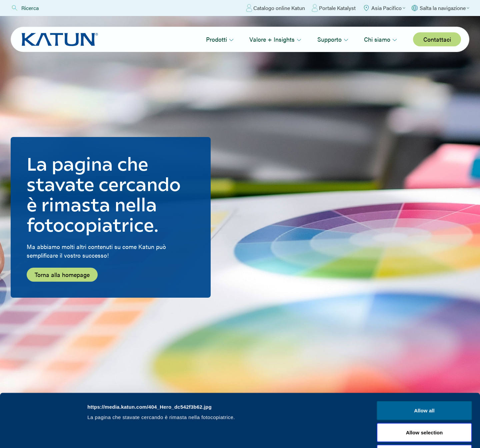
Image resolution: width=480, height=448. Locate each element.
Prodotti (220, 39)
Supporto (333, 39)
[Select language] (440, 8)
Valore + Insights (275, 39)
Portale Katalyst (334, 8)
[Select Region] (384, 8)
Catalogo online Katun (275, 8)
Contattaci (437, 39)
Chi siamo (380, 39)
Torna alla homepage (62, 274)
